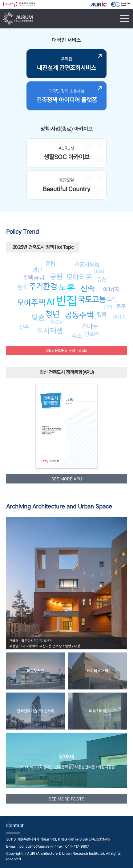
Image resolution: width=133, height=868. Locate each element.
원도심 (57, 322)
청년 (52, 314)
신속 (87, 288)
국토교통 (92, 299)
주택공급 (34, 277)
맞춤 (38, 317)
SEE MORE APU (67, 479)
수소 (77, 336)
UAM (99, 272)
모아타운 (79, 277)
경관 (37, 270)
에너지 (111, 289)
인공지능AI (87, 265)
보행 (112, 299)
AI (50, 302)
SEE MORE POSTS (67, 799)
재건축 (119, 317)
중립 (50, 264)
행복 (102, 314)
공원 (56, 276)
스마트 (90, 326)
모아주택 (31, 303)
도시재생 (50, 331)
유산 (102, 279)
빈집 (66, 301)
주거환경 (43, 286)
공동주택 (79, 315)
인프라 (92, 334)
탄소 (23, 287)
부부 (121, 306)
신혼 (24, 327)
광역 (108, 307)
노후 (67, 287)
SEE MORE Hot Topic (67, 350)
